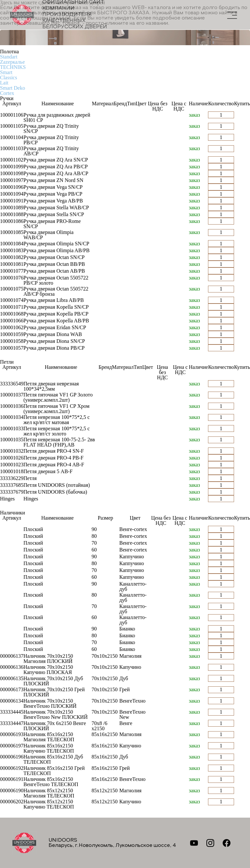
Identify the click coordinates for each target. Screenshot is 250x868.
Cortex (7, 93)
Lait (4, 83)
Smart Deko (13, 88)
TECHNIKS (13, 67)
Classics (8, 78)
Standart (9, 57)
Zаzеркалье (12, 62)
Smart (6, 72)
